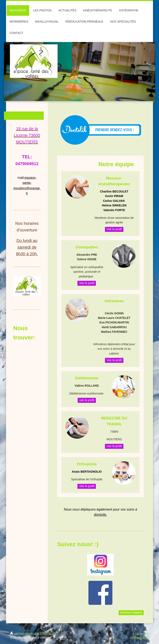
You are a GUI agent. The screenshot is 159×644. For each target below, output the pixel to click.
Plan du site (49, 633)
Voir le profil (114, 229)
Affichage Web (139, 638)
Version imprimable (25, 633)
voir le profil (87, 400)
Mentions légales (131, 613)
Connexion (142, 633)
